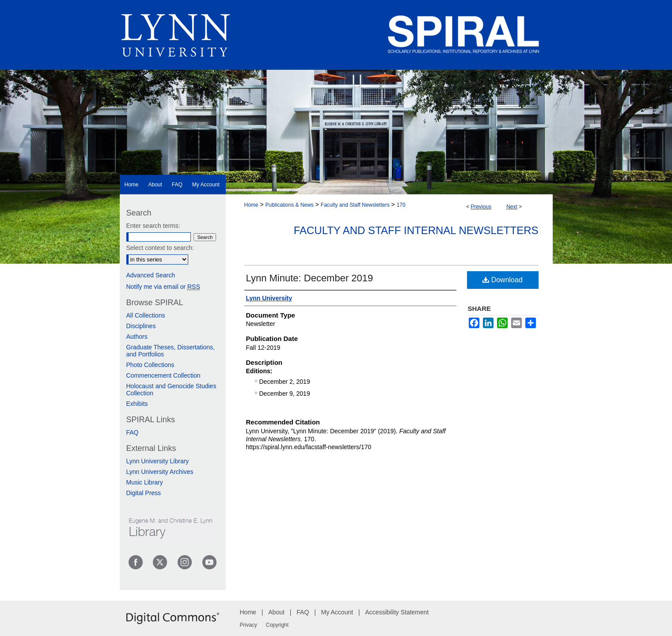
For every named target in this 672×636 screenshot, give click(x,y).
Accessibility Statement (397, 612)
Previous (481, 207)
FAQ (133, 432)
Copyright (277, 625)
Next (512, 207)
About (276, 612)
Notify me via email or (163, 287)
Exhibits (137, 404)
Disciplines (141, 326)
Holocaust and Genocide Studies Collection (171, 390)
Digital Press (144, 493)
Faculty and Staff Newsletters (355, 205)
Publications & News (289, 205)
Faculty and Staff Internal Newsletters (416, 230)
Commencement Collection (163, 375)
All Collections (146, 315)
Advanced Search (151, 275)
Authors (137, 337)
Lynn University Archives (160, 472)
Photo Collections (150, 365)
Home (251, 205)
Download (503, 280)
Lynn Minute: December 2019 (310, 278)
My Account (337, 612)
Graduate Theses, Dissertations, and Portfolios (171, 351)
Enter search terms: (153, 226)
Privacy (249, 625)
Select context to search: (160, 248)
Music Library (145, 482)
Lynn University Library (158, 461)
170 (401, 205)
